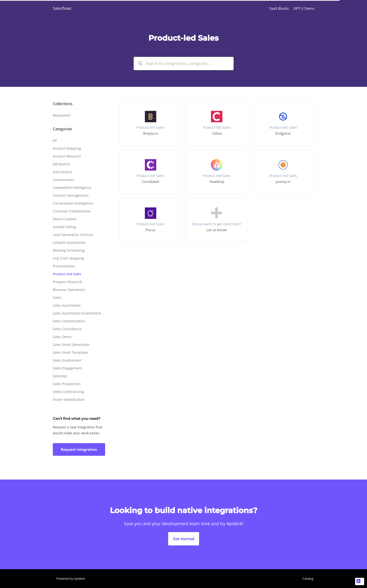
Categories (62, 129)
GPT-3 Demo (304, 8)
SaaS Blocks (279, 8)
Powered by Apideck (71, 578)
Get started (184, 539)
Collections (63, 104)
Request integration (79, 449)
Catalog (308, 578)
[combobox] (184, 64)
